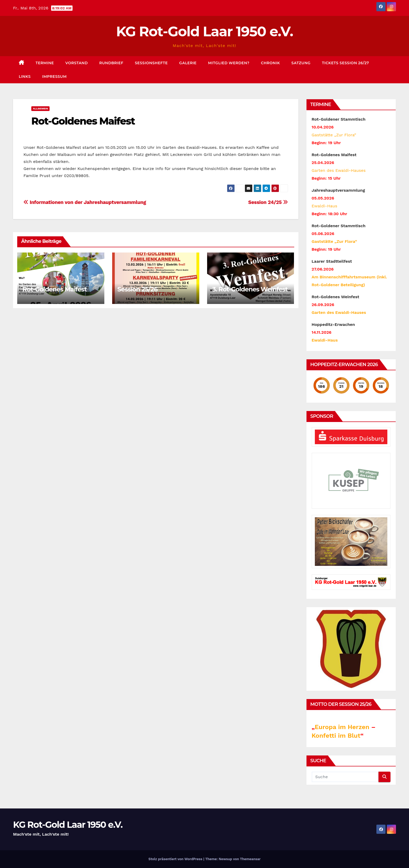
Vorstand (77, 63)
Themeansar (250, 859)
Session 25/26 (137, 289)
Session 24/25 (268, 202)
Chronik (270, 63)
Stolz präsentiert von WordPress (176, 859)
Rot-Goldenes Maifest (83, 121)
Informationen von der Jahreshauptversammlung (85, 202)
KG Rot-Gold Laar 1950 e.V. (204, 31)
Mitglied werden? (229, 63)
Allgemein (40, 108)
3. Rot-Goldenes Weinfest (250, 289)
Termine (45, 63)
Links (25, 77)
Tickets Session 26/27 (345, 63)
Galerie (188, 63)
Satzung (301, 63)
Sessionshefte (151, 63)
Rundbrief (111, 63)
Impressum (55, 77)
